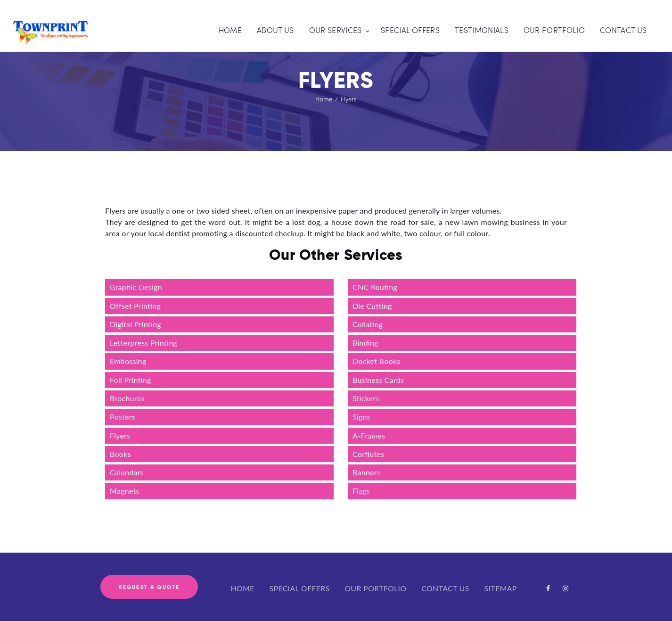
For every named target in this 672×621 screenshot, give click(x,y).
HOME (242, 588)
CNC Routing (375, 287)
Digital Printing (135, 324)
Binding (365, 343)
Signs (361, 417)
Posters (123, 417)
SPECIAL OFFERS (300, 588)
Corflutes (368, 454)
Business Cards (378, 380)
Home (324, 99)
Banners (366, 472)
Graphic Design (136, 287)
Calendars (127, 472)
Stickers (366, 398)
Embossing (128, 361)
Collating (368, 324)
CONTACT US (445, 588)
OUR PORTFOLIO (375, 588)
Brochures (127, 398)
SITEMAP (501, 588)
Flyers (120, 435)
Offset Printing (135, 306)
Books (120, 454)
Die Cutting (372, 306)
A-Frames (369, 435)
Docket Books (376, 361)
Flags (361, 491)
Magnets (125, 491)
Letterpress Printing (144, 343)
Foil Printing (131, 380)
